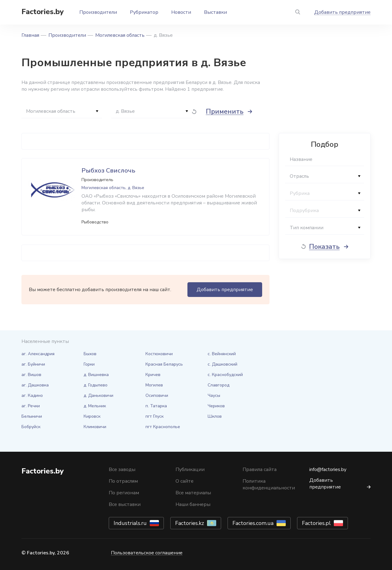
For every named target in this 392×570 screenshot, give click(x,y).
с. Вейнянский (222, 354)
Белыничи (32, 416)
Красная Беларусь (164, 364)
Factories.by (43, 12)
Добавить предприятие (342, 12)
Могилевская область (120, 35)
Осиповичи (157, 395)
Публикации (190, 469)
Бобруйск (31, 427)
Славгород (219, 385)
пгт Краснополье (163, 427)
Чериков (216, 406)
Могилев (154, 385)
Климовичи (95, 427)
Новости (181, 12)
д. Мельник (95, 406)
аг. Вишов (31, 375)
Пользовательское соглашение (147, 553)
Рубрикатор (144, 12)
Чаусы (214, 395)
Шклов (215, 416)
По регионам (124, 493)
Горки (89, 364)
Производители (98, 12)
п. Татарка (156, 406)
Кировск (92, 416)
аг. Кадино (32, 395)
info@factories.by (328, 469)
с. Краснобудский (225, 375)
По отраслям (123, 481)
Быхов (90, 354)
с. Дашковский (222, 364)
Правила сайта (260, 469)
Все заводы (122, 469)
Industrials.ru (130, 523)
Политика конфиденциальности (269, 484)
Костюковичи (159, 354)
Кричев (153, 375)
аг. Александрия (38, 354)
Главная (30, 35)
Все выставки (125, 504)
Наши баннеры (193, 504)
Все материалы (193, 493)
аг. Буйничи (33, 364)
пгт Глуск (155, 416)
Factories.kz (190, 523)
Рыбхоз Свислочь (108, 171)
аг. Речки (31, 406)
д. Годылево (96, 385)
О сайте (185, 481)
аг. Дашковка (35, 385)
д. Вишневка (96, 375)
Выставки (215, 12)
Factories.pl (316, 523)
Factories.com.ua (253, 523)
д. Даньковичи (98, 395)
